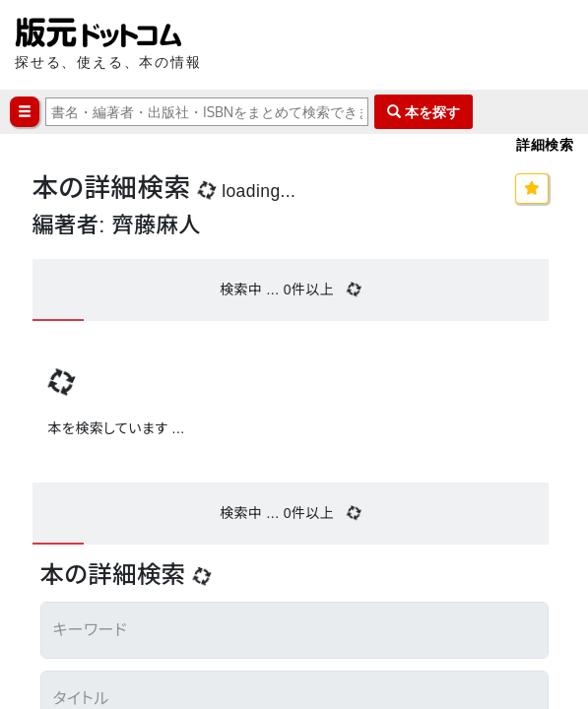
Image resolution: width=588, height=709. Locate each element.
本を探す (424, 112)
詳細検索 (545, 144)
